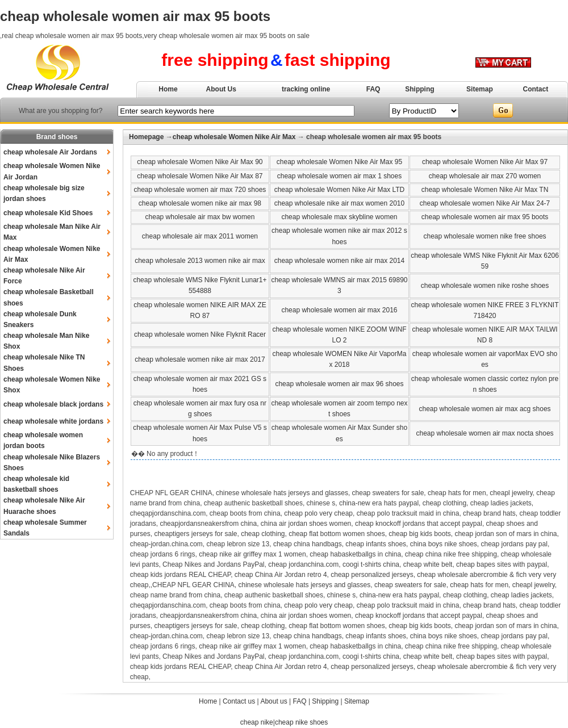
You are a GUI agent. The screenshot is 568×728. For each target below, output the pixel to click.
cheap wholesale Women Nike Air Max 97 (485, 162)
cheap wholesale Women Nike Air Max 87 (200, 176)
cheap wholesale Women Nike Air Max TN (485, 190)
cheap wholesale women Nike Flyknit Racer (200, 334)
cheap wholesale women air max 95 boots (485, 217)
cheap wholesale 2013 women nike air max (200, 261)
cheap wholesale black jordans (53, 404)
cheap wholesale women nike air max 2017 (200, 359)
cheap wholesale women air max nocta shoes (485, 433)
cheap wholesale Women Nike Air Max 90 (200, 162)
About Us (221, 89)
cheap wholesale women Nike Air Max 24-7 (485, 203)
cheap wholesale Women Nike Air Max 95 (339, 162)
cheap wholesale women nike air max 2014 (339, 261)
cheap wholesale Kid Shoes (48, 213)
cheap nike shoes (301, 722)
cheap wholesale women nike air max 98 (200, 203)
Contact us (239, 701)
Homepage (146, 137)
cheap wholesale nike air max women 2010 (339, 203)
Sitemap (480, 89)
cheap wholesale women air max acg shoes (485, 409)
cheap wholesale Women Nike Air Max (234, 137)
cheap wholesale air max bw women (200, 217)
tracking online (306, 89)
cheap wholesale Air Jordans (50, 152)
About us (273, 701)
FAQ (373, 89)
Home (168, 89)
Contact (536, 89)
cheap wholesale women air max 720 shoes (200, 190)
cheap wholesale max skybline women (339, 217)
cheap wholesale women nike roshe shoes (485, 286)
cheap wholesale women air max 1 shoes (339, 176)
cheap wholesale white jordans (53, 421)
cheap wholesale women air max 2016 (339, 310)
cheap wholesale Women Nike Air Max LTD (340, 190)
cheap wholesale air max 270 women (485, 176)
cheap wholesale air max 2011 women (200, 236)
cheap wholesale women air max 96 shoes (339, 384)
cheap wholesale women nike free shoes (485, 236)
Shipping (419, 89)
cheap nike (257, 722)
